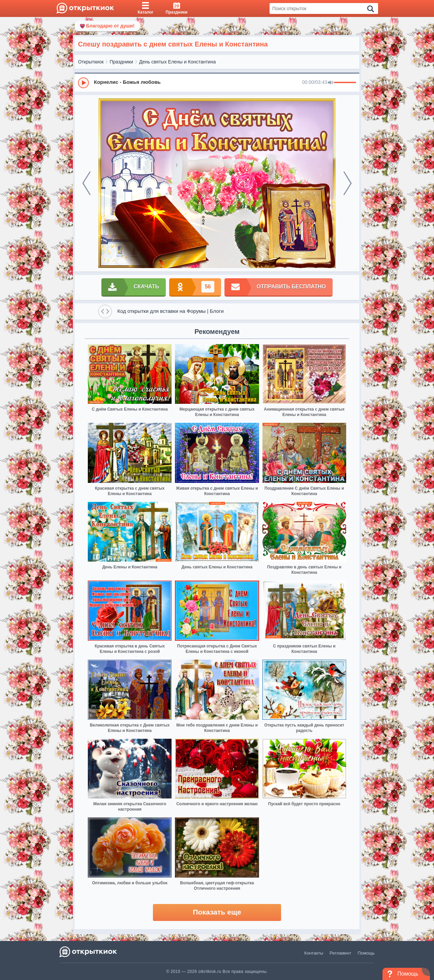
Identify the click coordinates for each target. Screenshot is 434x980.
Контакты (314, 953)
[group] (217, 82)
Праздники (121, 62)
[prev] (86, 183)
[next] (348, 183)
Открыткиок (91, 62)
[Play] (83, 83)
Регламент (340, 953)
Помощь (366, 953)
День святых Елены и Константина (177, 62)
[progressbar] (345, 83)
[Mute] (331, 83)
